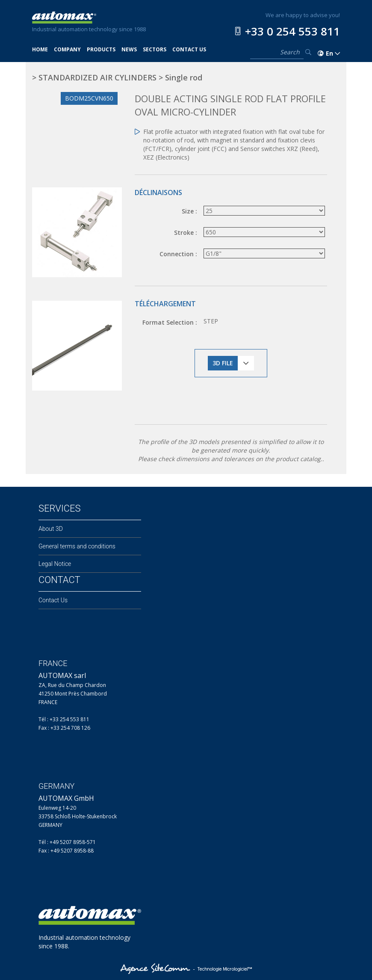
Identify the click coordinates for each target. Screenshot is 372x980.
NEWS (129, 49)
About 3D (51, 529)
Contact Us (53, 600)
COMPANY (67, 49)
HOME (40, 49)
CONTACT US (189, 49)
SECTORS (155, 49)
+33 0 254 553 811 (292, 31)
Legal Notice (55, 564)
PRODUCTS (101, 49)
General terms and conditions (77, 546)
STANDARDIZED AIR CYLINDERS (97, 77)
